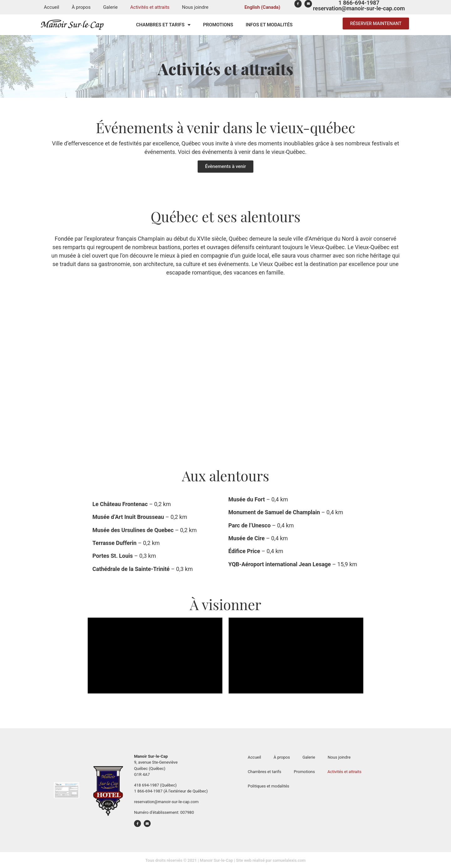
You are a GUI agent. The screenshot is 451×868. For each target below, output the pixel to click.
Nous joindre (195, 7)
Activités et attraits (150, 7)
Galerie (110, 7)
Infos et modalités (269, 25)
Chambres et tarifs (163, 25)
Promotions (218, 25)
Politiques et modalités (268, 786)
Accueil (52, 7)
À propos (81, 7)
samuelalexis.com (289, 860)
